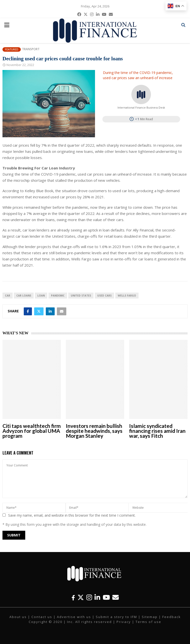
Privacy (124, 622)
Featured (12, 49)
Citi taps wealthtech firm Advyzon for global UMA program (32, 431)
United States (81, 296)
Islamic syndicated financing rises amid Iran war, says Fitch (157, 431)
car (8, 296)
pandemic (58, 296)
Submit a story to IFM (116, 617)
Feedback (172, 617)
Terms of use (148, 622)
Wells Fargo (127, 296)
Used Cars (104, 296)
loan (41, 296)
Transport (31, 49)
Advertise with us (74, 617)
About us (18, 617)
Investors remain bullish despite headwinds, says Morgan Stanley (94, 431)
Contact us (42, 617)
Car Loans (24, 296)
